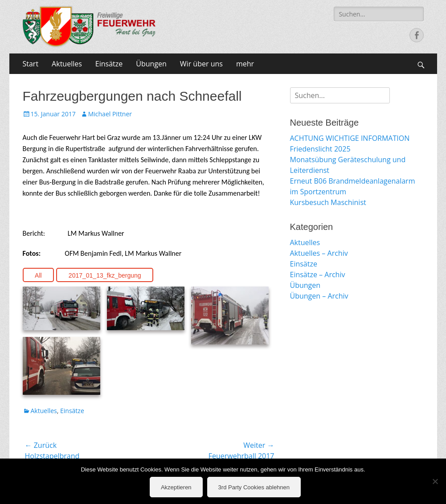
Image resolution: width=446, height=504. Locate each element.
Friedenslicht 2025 (320, 149)
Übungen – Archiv (319, 296)
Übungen (151, 64)
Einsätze (109, 64)
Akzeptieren (176, 487)
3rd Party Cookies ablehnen (254, 487)
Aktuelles (67, 64)
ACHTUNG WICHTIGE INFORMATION (350, 138)
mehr (245, 64)
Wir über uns (201, 64)
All (38, 275)
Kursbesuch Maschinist (328, 202)
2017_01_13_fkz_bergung (105, 275)
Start (31, 64)
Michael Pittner (110, 114)
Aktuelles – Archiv (319, 253)
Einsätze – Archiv (318, 275)
